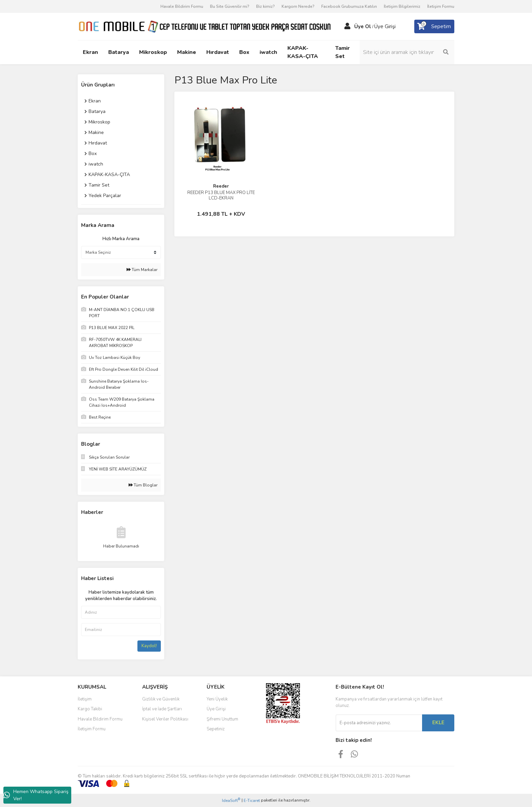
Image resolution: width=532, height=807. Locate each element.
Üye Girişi (216, 709)
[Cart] (434, 26)
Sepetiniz (216, 729)
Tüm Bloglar (143, 485)
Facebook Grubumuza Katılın (349, 6)
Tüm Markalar (142, 270)
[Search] (408, 52)
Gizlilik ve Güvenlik (161, 699)
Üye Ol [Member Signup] (363, 26)
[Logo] (204, 26)
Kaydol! (149, 646)
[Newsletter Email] (379, 723)
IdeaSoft (231, 800)
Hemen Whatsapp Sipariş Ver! (36, 795)
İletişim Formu (441, 6)
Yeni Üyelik (217, 699)
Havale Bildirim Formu (182, 6)
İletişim (85, 699)
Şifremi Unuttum (222, 719)
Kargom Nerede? (298, 6)
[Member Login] (347, 26)
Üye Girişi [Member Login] (385, 26)
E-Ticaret (252, 801)
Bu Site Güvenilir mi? (230, 6)
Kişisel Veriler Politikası (165, 719)
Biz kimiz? (265, 6)
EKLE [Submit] (438, 723)
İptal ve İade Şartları (162, 709)
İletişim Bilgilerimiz (402, 6)
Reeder (221, 186)
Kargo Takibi (90, 709)
